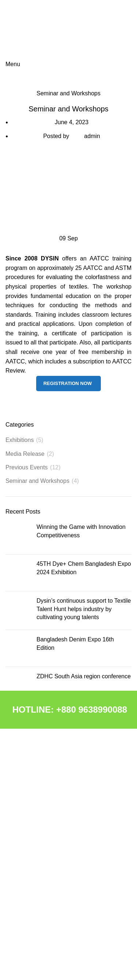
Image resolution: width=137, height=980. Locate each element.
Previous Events (27, 467)
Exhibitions (20, 440)
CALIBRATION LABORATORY (40, 865)
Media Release (25, 454)
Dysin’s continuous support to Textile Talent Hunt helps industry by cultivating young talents (84, 609)
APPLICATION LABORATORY (40, 877)
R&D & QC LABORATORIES (38, 852)
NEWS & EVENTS (26, 889)
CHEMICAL (19, 802)
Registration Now (68, 383)
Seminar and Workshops (68, 93)
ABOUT (14, 790)
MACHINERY (21, 827)
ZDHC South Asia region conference (84, 676)
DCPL (12, 815)
